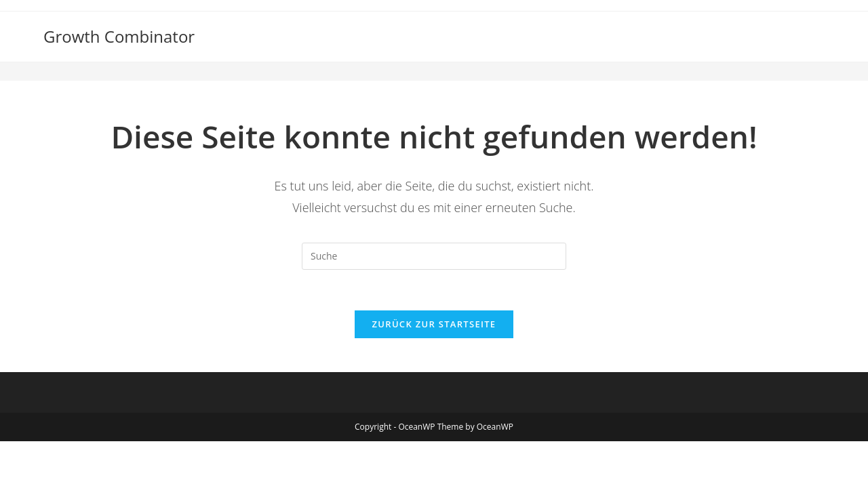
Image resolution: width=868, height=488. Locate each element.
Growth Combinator (119, 36)
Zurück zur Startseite (434, 324)
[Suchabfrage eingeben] (434, 256)
